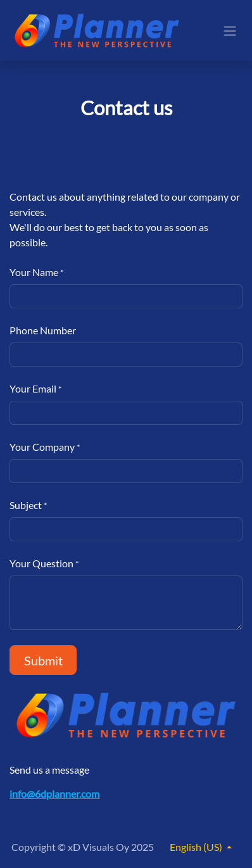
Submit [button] (43, 660)
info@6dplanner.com (54, 794)
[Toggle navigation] (230, 30)
